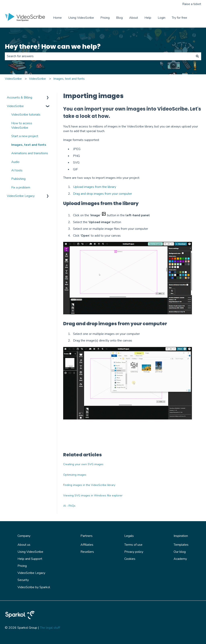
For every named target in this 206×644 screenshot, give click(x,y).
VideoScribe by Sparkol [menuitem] (34, 587)
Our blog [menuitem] (180, 552)
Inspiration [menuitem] (181, 536)
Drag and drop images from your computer (102, 194)
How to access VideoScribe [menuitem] (22, 125)
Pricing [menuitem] (22, 566)
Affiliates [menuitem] (87, 545)
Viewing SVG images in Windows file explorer (93, 495)
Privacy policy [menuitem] (134, 552)
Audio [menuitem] (15, 162)
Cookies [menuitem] (130, 559)
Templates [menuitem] (181, 545)
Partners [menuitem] (87, 536)
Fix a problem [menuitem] (21, 187)
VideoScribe (13, 79)
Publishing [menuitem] (18, 179)
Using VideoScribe (81, 18)
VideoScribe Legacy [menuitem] (21, 196)
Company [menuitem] (24, 536)
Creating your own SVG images (83, 464)
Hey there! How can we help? (53, 46)
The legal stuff (50, 628)
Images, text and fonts (69, 79)
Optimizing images (75, 475)
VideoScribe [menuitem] (15, 106)
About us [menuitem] (24, 545)
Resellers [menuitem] (87, 552)
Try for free (179, 18)
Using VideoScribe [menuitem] (30, 552)
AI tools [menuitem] (17, 170)
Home (57, 18)
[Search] (197, 56)
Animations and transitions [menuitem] (30, 153)
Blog (119, 18)
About (134, 18)
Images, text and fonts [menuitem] (29, 145)
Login (162, 18)
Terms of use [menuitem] (133, 545)
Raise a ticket (192, 4)
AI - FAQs (69, 506)
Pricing (105, 18)
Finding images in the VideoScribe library (89, 485)
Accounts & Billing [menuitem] (20, 97)
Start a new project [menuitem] (25, 136)
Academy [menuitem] (180, 559)
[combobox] (99, 56)
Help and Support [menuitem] (30, 559)
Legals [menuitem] (129, 536)
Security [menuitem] (23, 580)
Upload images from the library (95, 187)
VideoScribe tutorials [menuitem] (26, 115)
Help (148, 18)
